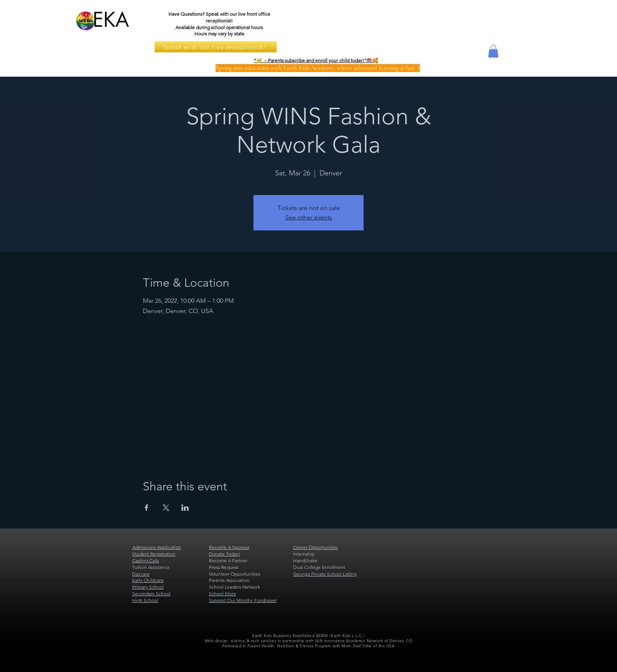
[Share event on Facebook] (147, 508)
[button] (493, 51)
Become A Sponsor (229, 547)
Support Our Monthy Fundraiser (243, 600)
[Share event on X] (166, 508)
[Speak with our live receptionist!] (216, 47)
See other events (309, 217)
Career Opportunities (316, 547)
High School (145, 600)
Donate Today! (224, 554)
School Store (223, 594)
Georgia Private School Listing (325, 574)
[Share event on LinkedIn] (185, 508)
